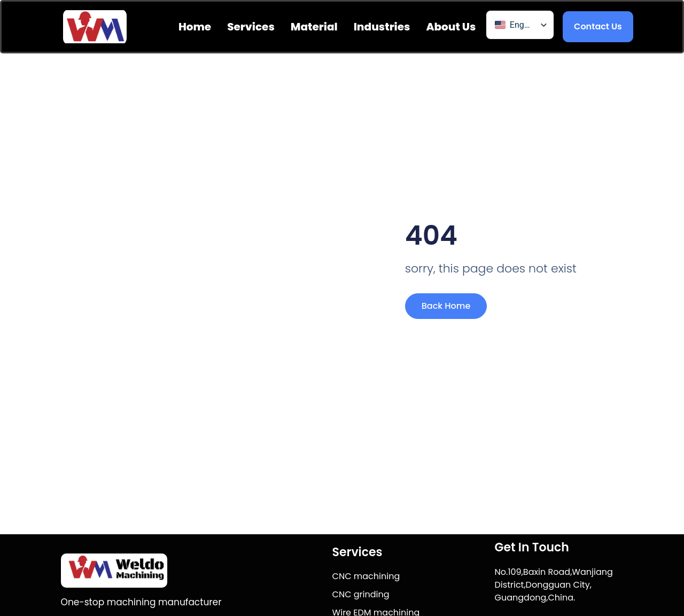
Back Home (446, 306)
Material (314, 27)
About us (451, 27)
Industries (382, 27)
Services (251, 27)
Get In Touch (532, 547)
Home (195, 27)
